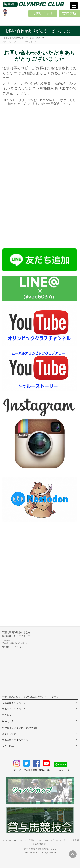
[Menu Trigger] (74, 5)
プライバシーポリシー (61, 840)
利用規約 (76, 840)
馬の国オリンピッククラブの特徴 (20, 728)
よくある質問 (9, 734)
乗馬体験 (70, 13)
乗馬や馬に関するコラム (15, 740)
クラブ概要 (8, 746)
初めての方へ (9, 721)
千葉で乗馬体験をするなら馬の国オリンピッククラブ (30, 697)
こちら (56, 770)
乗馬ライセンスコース (14, 709)
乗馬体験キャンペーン (14, 703)
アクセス (7, 715)
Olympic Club (50, 853)
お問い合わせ (43, 13)
